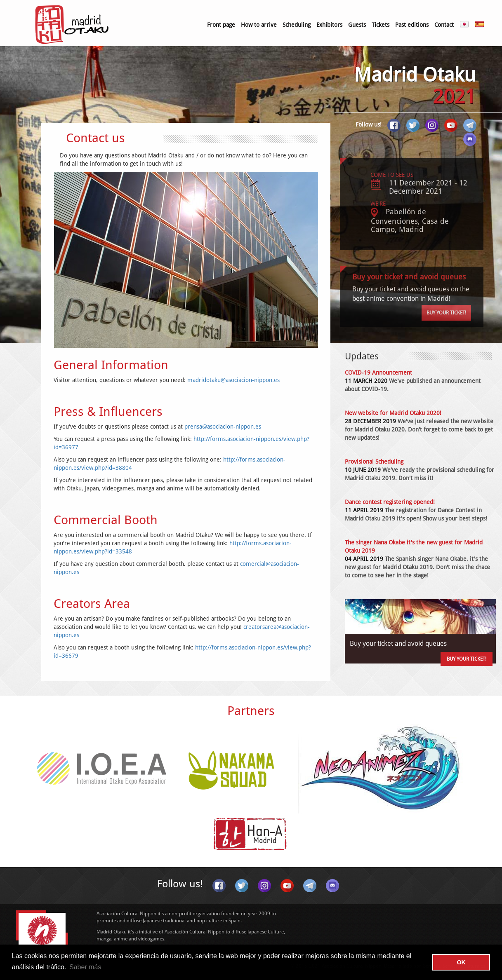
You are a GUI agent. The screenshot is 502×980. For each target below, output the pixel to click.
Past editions (412, 25)
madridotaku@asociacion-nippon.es (233, 380)
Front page (221, 25)
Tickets (381, 25)
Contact (444, 25)
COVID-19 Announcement (378, 373)
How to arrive (259, 25)
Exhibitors (329, 25)
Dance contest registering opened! (390, 502)
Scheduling (297, 25)
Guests (357, 25)
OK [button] (461, 962)
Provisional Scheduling (374, 462)
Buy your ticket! (446, 313)
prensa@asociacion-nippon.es (223, 427)
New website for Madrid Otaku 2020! (393, 413)
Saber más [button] (85, 967)
